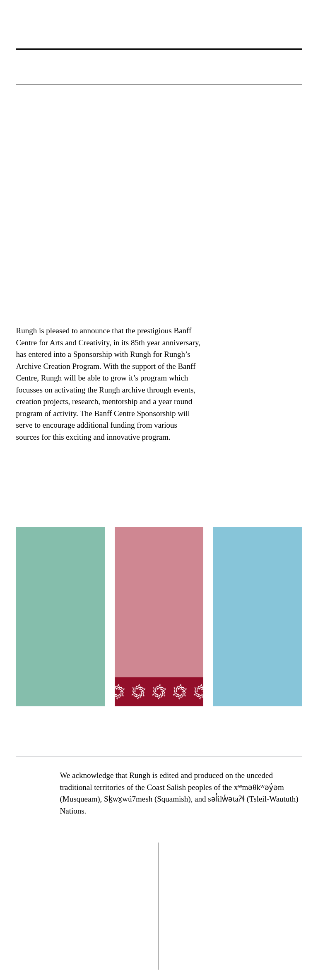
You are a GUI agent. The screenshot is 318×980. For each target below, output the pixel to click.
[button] (25, 75)
